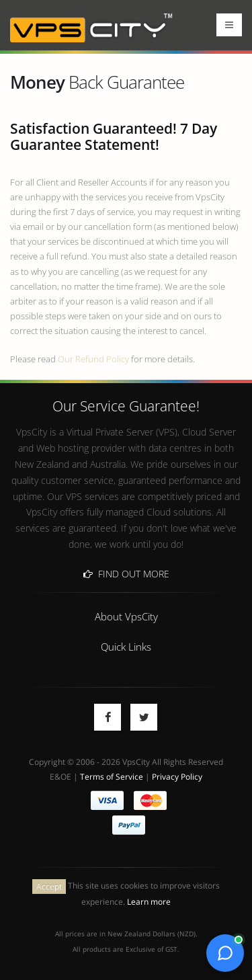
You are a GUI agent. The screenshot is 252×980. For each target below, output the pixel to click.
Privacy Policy (177, 776)
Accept (49, 886)
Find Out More (126, 574)
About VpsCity (126, 616)
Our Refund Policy (93, 359)
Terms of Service (112, 776)
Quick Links (126, 647)
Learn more (149, 901)
